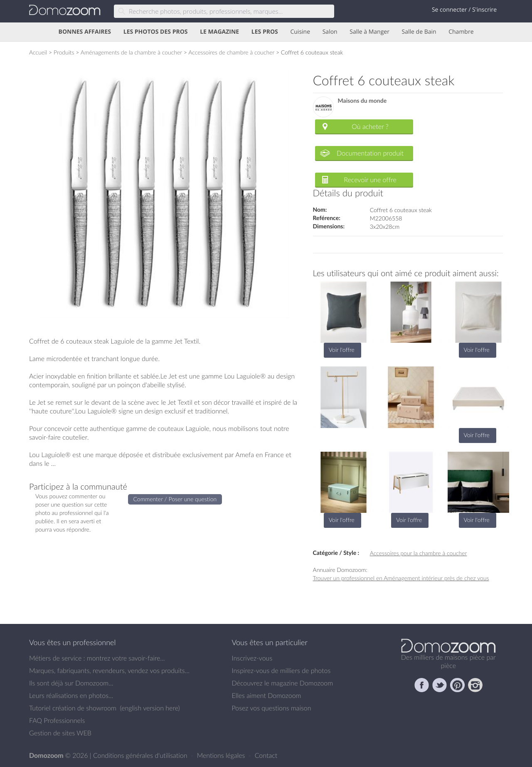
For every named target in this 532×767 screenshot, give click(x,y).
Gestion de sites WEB (60, 733)
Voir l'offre (342, 350)
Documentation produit (370, 153)
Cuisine (300, 32)
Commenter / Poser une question (175, 499)
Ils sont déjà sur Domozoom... (71, 683)
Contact (266, 755)
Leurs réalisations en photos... (71, 695)
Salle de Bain (419, 32)
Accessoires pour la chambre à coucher (419, 553)
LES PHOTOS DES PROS (156, 32)
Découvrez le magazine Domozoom (283, 683)
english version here (150, 708)
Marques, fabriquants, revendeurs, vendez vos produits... (109, 671)
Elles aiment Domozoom (267, 695)
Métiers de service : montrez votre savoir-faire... (97, 658)
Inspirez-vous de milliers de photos (281, 671)
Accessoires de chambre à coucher (231, 52)
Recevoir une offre (370, 180)
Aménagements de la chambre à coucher (131, 52)
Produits (64, 52)
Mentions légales (222, 755)
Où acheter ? (370, 126)
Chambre (461, 32)
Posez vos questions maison (272, 708)
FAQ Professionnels (57, 720)
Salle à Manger (369, 32)
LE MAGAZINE (219, 32)
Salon (330, 32)
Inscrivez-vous (252, 658)
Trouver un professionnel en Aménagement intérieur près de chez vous (401, 578)
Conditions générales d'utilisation (141, 755)
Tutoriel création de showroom (73, 708)
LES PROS (265, 32)
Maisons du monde (362, 101)
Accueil (38, 52)
